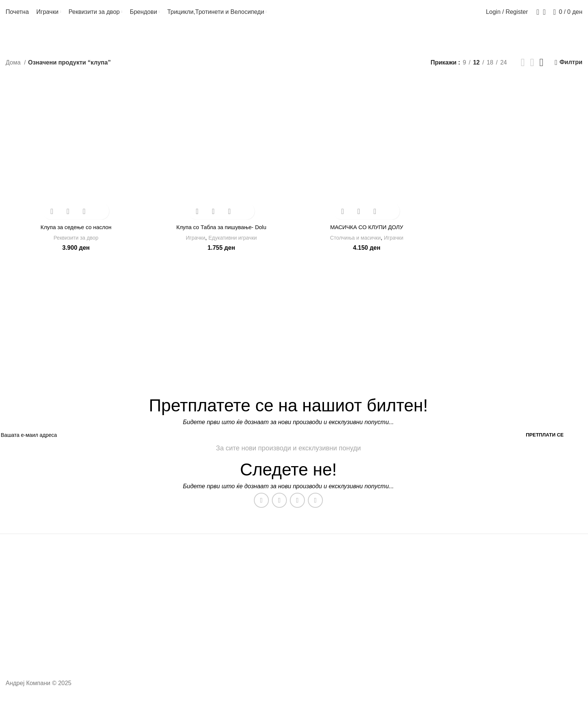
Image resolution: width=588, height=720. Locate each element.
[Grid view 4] (542, 71)
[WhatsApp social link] (297, 508)
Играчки (193, 244)
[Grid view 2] (523, 71)
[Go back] (15, 41)
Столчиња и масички (355, 244)
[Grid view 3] (532, 71)
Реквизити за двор (75, 244)
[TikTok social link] (315, 508)
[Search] (535, 16)
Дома (14, 70)
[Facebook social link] (261, 508)
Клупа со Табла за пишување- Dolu (221, 233)
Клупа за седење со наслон (75, 233)
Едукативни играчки (233, 244)
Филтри (571, 70)
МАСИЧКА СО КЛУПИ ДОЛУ (367, 233)
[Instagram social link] (279, 508)
